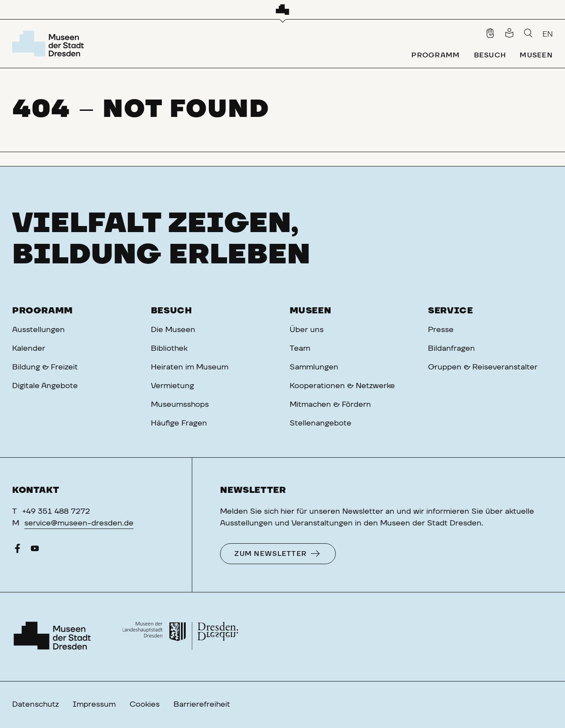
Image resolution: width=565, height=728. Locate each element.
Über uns (307, 330)
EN (548, 34)
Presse (441, 330)
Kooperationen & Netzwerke (342, 386)
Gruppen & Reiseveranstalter (483, 367)
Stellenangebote (321, 423)
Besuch (172, 311)
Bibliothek (169, 349)
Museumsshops (180, 405)
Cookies (145, 705)
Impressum (94, 705)
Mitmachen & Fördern (330, 405)
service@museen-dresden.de (79, 523)
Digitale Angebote (45, 386)
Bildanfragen (451, 349)
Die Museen (173, 330)
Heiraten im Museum (190, 367)
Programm (43, 311)
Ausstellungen (38, 330)
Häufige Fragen (179, 423)
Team (300, 349)
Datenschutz (35, 705)
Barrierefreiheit (202, 705)
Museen (311, 311)
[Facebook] (17, 551)
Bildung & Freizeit (45, 367)
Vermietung (172, 386)
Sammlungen (314, 367)
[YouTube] (35, 551)
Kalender (29, 349)
